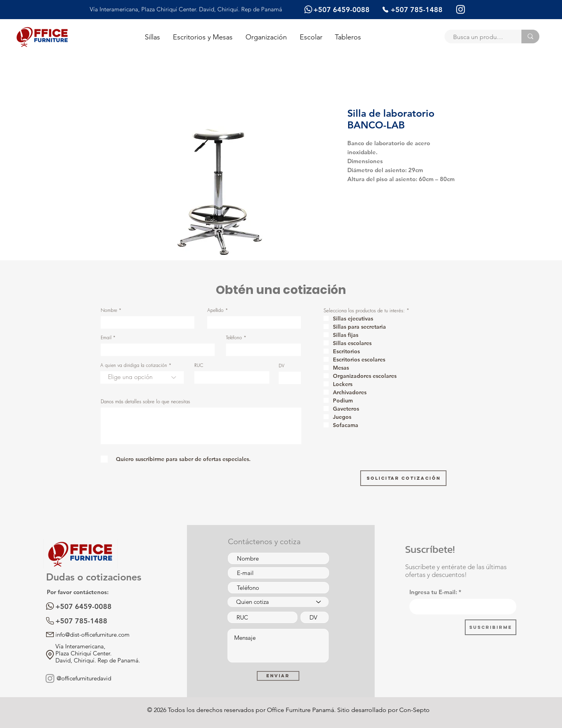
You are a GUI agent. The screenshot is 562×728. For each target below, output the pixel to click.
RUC (199, 365)
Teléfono (234, 338)
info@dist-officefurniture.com (92, 635)
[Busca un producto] (479, 37)
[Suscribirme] (491, 627)
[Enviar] (278, 676)
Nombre (109, 310)
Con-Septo (414, 710)
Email (106, 338)
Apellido (215, 310)
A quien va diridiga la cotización (134, 365)
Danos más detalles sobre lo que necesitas (145, 401)
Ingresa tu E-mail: (433, 592)
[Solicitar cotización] (403, 478)
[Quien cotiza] (278, 602)
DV (282, 366)
